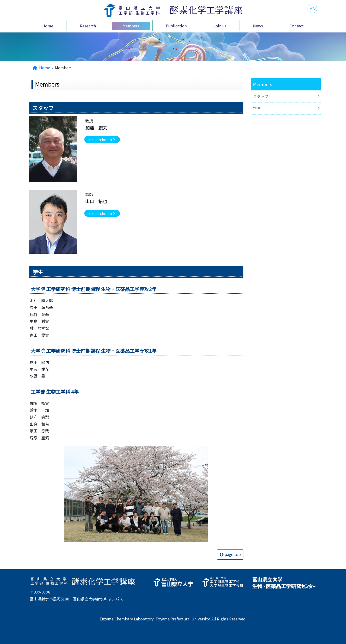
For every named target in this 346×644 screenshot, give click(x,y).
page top (233, 554)
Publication (176, 26)
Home (48, 26)
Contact (297, 26)
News (258, 26)
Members (131, 26)
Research (88, 26)
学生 (257, 108)
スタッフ (261, 96)
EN (312, 8)
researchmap (101, 139)
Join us (220, 26)
